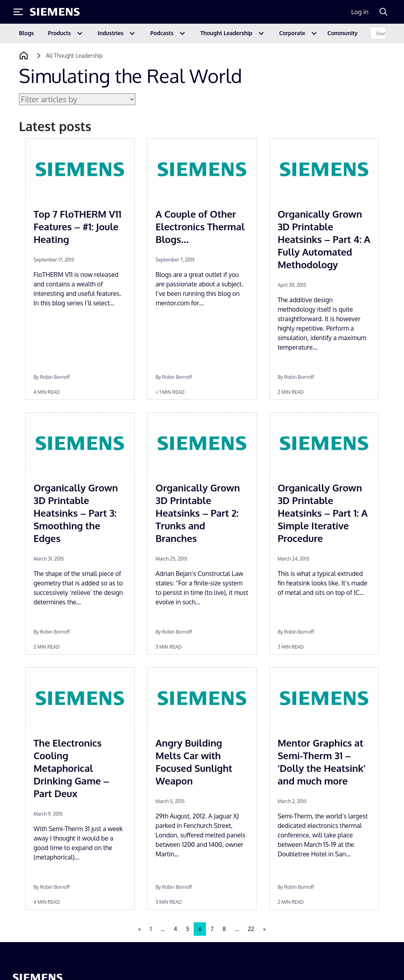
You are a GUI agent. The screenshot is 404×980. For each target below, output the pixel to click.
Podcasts (162, 33)
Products (60, 33)
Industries (111, 33)
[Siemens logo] (55, 12)
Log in (360, 12)
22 (251, 929)
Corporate (292, 33)
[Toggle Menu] (18, 12)
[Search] (383, 12)
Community (343, 33)
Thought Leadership (226, 33)
